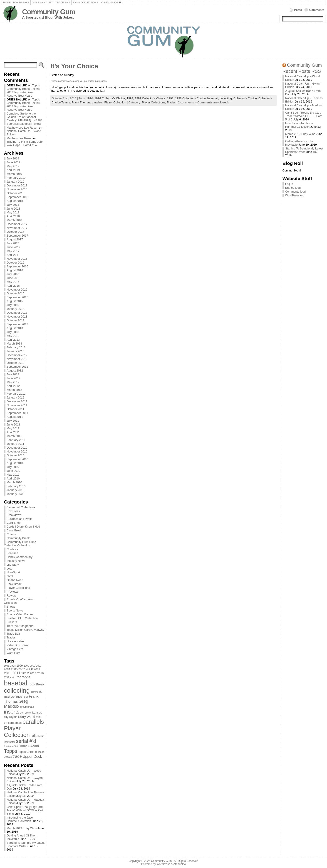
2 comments (186, 102)
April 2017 (13, 255)
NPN (10, 576)
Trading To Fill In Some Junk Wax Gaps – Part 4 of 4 (25, 143)
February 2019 (16, 178)
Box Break (13, 511)
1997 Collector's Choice (150, 98)
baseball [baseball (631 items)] (16, 683)
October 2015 (15, 293)
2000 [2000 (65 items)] (26, 666)
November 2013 (17, 317)
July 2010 (13, 467)
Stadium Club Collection (22, 618)
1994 (89, 98)
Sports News (15, 610)
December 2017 (17, 224)
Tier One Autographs (20, 626)
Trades (11, 637)
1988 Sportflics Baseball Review (24, 122)
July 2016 (13, 274)
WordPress (163, 864)
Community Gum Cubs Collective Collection (20, 544)
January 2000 (15, 494)
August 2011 (15, 417)
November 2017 (17, 228)
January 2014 (15, 309)
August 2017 (15, 239)
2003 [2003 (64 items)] (39, 666)
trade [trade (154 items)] (17, 756)
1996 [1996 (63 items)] (7, 666)
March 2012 (14, 390)
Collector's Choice (245, 98)
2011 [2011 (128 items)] (16, 673)
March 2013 (14, 344)
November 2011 (17, 405)
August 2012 (15, 370)
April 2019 (13, 170)
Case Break (14, 530)
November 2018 (17, 189)
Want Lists (13, 653)
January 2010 (15, 490)
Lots (9, 568)
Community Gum (49, 12)
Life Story (13, 565)
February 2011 (16, 440)
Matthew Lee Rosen (20, 138)
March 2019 (14, 174)
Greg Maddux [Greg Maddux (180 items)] (16, 704)
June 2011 (13, 424)
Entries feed (293, 188)
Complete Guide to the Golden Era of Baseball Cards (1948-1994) (22, 117)
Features (12, 553)
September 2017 (17, 236)
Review (11, 595)
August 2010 (15, 463)
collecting (226, 98)
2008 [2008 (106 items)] (29, 669)
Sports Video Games (20, 614)
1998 (170, 98)
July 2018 (13, 205)
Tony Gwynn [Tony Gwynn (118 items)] (29, 746)
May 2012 (13, 382)
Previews (12, 592)
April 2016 (13, 286)
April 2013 (13, 340)
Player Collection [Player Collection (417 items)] (17, 732)
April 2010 (13, 478)
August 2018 (15, 201)
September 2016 (17, 266)
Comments (317, 10)
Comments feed (295, 192)
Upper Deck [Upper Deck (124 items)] (32, 756)
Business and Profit (19, 519)
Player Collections (18, 588)
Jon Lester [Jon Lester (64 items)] (26, 713)
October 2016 (15, 263)
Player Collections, (154, 102)
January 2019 (15, 182)
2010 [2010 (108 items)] (8, 673)
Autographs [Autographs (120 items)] (21, 677)
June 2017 (13, 247)
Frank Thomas (81, 102)
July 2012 (13, 374)
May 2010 (13, 475)
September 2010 (17, 459)
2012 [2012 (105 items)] (25, 673)
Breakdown (14, 515)
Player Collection (115, 102)
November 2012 (17, 359)
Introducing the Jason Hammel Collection (20, 819)
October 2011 (15, 409)
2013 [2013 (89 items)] (33, 673)
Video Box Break (17, 645)
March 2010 (14, 482)
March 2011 (14, 436)
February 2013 (16, 347)
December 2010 (17, 448)
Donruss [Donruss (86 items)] (16, 697)
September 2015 (17, 297)
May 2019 (13, 166)
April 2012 (13, 386)
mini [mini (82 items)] (38, 717)
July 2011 (13, 421)
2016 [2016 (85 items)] (41, 673)
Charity (11, 534)
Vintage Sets (15, 649)
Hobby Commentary (20, 557)
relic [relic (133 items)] (34, 736)
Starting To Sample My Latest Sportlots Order (26, 844)
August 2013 (15, 328)
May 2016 (13, 282)
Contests (12, 549)
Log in (289, 184)
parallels (97, 102)
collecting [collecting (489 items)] (17, 691)
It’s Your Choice (74, 66)
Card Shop (14, 523)
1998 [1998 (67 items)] (13, 666)
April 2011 (13, 432)
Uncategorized (16, 641)
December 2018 (17, 185)
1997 (130, 98)
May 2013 (13, 336)
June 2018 (13, 209)
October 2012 (15, 363)
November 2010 (17, 451)
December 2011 (17, 401)
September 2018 (17, 197)
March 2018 (14, 220)
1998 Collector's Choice (190, 98)
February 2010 (16, 486)
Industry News (16, 561)
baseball (213, 98)
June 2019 (13, 162)
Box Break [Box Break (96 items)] (37, 684)
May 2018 (13, 212)
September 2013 (17, 324)
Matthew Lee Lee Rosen (22, 128)
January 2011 (15, 444)
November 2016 (17, 259)
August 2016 (15, 270)
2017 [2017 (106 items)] (8, 677)
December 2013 (17, 313)
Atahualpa (180, 864)
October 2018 (15, 193)
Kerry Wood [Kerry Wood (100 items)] (27, 717)
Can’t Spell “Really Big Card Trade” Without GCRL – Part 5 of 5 (25, 810)
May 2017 (13, 251)
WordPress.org (295, 195)
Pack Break (14, 584)
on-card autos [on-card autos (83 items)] (13, 723)
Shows (11, 607)
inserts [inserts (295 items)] (12, 712)
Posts (298, 10)
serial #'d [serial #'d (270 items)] (26, 741)
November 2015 (17, 290)
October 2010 (15, 455)
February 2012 (16, 394)
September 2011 (17, 413)
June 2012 (13, 378)
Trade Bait (13, 634)
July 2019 (13, 158)
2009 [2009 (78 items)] (37, 669)
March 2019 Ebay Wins (22, 828)
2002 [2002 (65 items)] (32, 666)
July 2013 (13, 332)
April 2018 (13, 216)
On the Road (15, 580)
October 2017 (15, 232)
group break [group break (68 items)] (27, 707)
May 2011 (13, 428)
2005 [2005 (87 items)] (14, 669)
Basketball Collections (21, 507)
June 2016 (13, 278)
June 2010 (13, 471)
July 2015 (13, 305)
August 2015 (15, 301)
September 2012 (17, 367)
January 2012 (15, 397)
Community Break (18, 538)
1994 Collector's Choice (110, 98)
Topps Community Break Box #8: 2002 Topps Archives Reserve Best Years (24, 90)
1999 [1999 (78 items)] (20, 666)
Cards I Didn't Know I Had (23, 527)
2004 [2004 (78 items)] (7, 669)
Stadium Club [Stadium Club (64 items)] (11, 746)
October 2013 (15, 320)
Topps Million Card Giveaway (25, 630)
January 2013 (15, 351)
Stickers (12, 622)
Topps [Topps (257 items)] (11, 751)
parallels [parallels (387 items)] (33, 722)
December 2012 (17, 355)
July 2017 (13, 243)
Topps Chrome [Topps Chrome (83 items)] (27, 752)
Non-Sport (13, 572)
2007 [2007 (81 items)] (22, 669)
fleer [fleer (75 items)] (25, 697)
